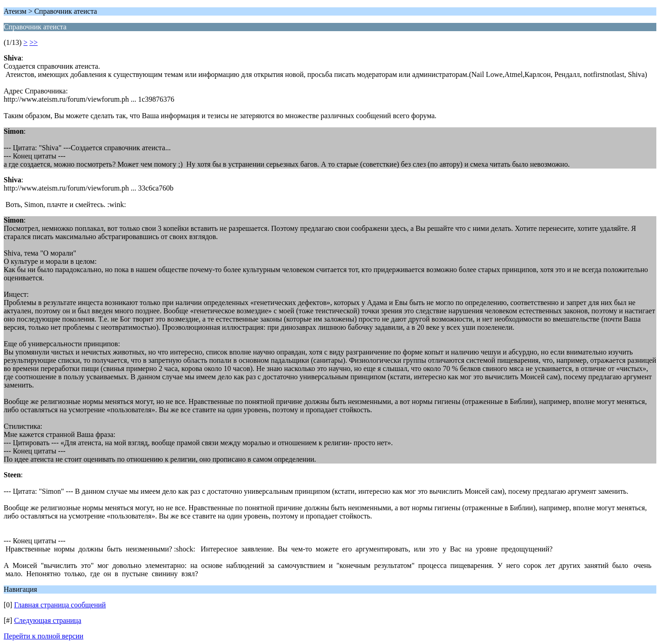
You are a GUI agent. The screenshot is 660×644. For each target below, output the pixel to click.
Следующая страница (48, 620)
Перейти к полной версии (44, 636)
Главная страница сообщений (60, 605)
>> (33, 42)
